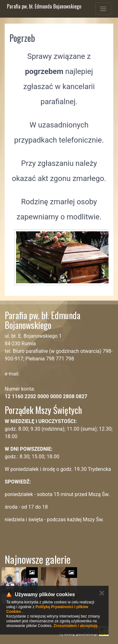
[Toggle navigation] (103, 9)
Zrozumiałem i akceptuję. (76, 626)
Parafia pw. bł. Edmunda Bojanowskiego (44, 6)
